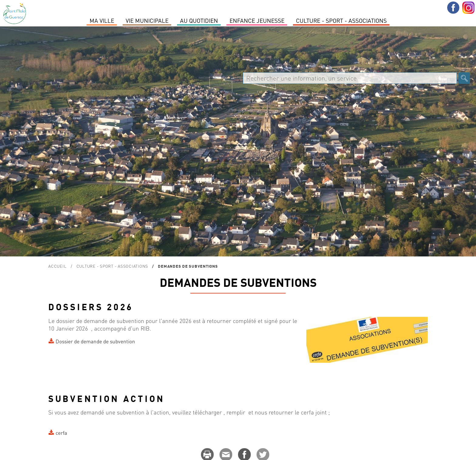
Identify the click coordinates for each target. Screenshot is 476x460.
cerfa (61, 433)
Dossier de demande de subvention (95, 341)
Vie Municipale (147, 20)
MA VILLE (102, 20)
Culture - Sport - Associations (341, 20)
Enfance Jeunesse (257, 20)
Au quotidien (199, 20)
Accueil (57, 266)
